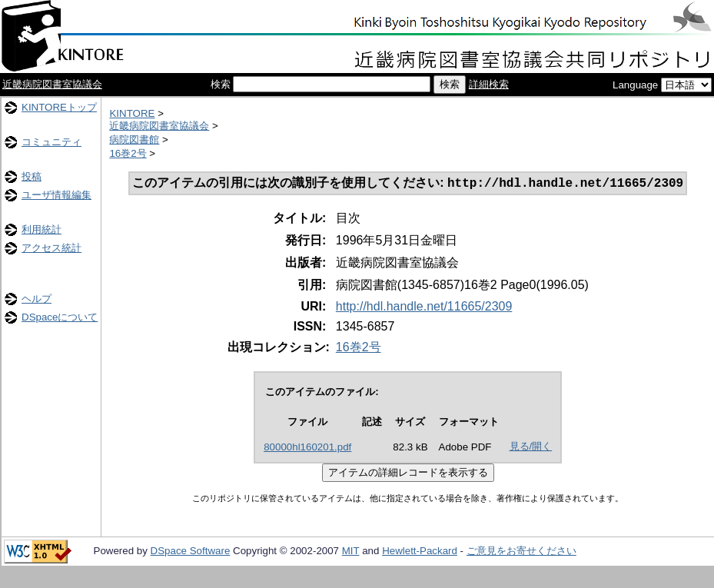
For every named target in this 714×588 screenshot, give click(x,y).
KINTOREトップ (59, 107)
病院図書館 (134, 140)
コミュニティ (51, 142)
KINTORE (132, 113)
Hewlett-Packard (420, 552)
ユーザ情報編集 (56, 195)
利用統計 (42, 229)
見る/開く (531, 448)
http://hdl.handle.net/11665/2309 (424, 308)
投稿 (32, 176)
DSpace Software (191, 552)
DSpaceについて (60, 317)
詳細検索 (489, 84)
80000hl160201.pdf (307, 448)
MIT (351, 552)
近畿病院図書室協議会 (52, 84)
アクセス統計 (51, 248)
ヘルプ (37, 299)
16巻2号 (128, 153)
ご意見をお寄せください (521, 552)
